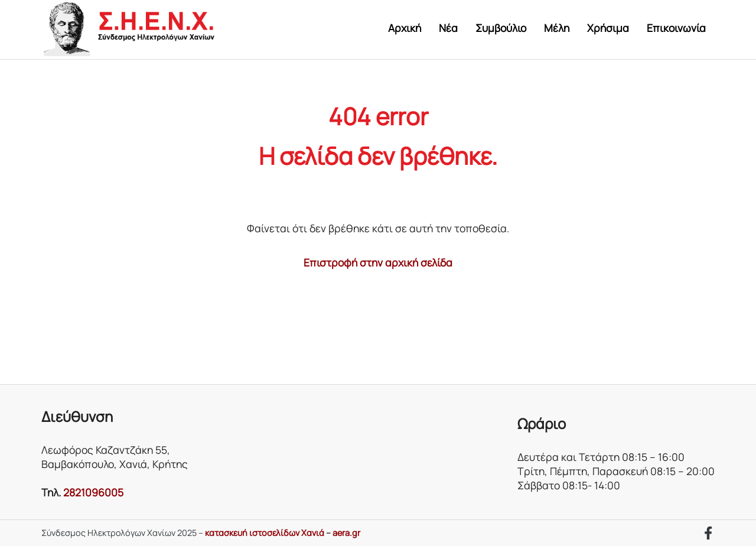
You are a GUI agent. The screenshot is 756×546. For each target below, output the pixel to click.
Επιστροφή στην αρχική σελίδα (378, 262)
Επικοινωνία (676, 28)
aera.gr (346, 533)
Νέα (448, 28)
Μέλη (557, 28)
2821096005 (93, 492)
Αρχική (405, 28)
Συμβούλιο (501, 28)
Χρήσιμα (608, 28)
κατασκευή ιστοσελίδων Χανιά (265, 533)
